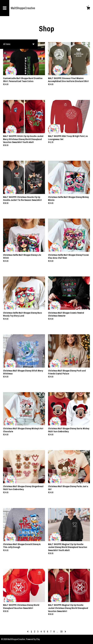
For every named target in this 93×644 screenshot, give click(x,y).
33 (61, 631)
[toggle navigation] (5, 8)
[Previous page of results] (28, 631)
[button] (19, 44)
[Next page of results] (65, 631)
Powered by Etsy (33, 639)
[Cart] (88, 9)
